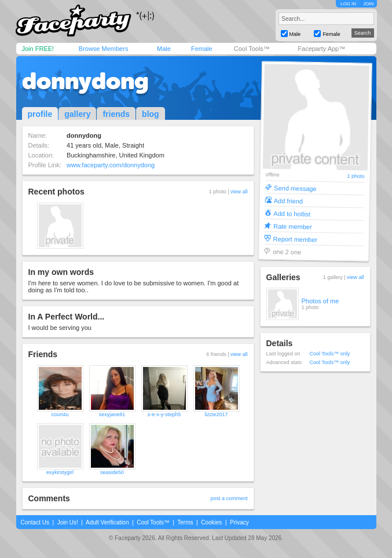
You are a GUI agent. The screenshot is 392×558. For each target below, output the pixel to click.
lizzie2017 (216, 414)
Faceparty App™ (321, 49)
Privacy (239, 522)
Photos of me (320, 301)
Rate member (292, 226)
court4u (60, 414)
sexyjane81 (112, 414)
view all (239, 192)
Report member (295, 239)
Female (202, 49)
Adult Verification (107, 522)
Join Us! (68, 522)
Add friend (288, 201)
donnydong (85, 81)
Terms (185, 522)
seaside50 (112, 472)
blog (151, 114)
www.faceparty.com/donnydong (111, 165)
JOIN (368, 4)
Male (164, 49)
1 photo (356, 176)
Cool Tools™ (252, 49)
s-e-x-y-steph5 (164, 414)
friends (116, 114)
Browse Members (104, 49)
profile (40, 114)
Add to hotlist (292, 213)
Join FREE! (38, 49)
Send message (295, 188)
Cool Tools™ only (330, 354)
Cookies (211, 522)
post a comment (229, 498)
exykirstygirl (60, 472)
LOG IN (348, 4)
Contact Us (35, 522)
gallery (77, 114)
